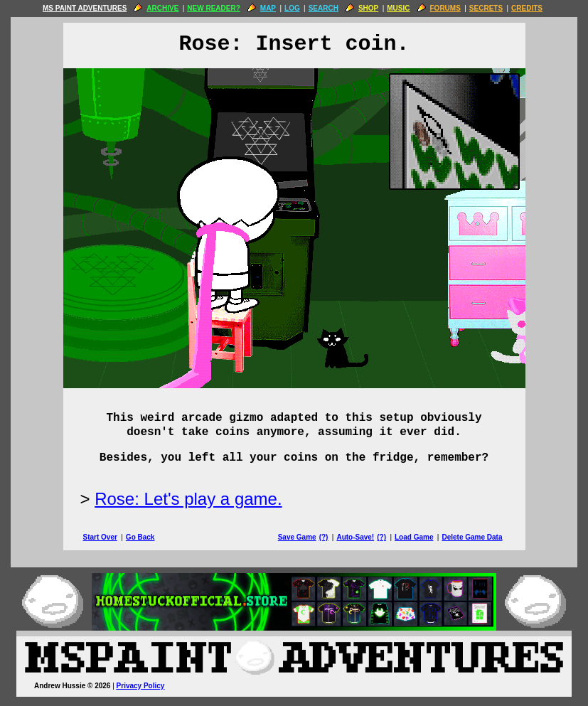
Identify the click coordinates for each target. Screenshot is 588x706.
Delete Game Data (472, 537)
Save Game (297, 537)
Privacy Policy (141, 686)
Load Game (414, 537)
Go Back (140, 537)
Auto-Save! (355, 537)
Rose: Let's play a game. (188, 499)
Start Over (100, 537)
